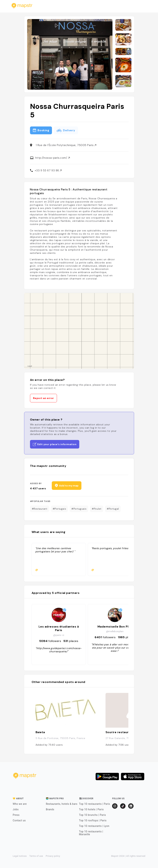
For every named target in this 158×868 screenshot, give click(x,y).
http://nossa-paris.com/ (53, 158)
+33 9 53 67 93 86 (48, 170)
